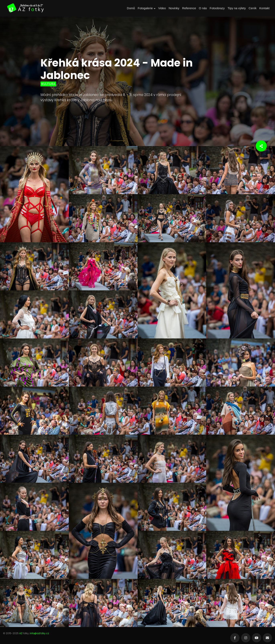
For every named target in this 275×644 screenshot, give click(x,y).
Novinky (174, 8)
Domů (131, 8)
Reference (189, 8)
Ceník (253, 8)
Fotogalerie (147, 8)
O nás (203, 8)
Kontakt (264, 8)
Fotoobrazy (217, 8)
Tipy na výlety (237, 8)
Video (162, 8)
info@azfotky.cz (39, 633)
